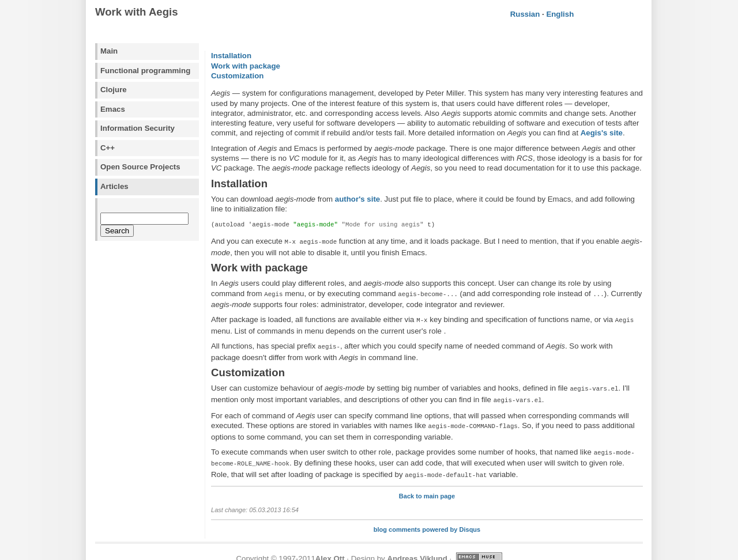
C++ (108, 148)
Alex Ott (330, 547)
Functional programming (145, 71)
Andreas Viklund (417, 547)
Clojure (114, 90)
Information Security (138, 128)
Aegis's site (602, 133)
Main (109, 51)
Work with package (246, 66)
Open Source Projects (140, 167)
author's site (357, 199)
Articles (114, 186)
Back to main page (427, 485)
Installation (231, 56)
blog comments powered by (427, 518)
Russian (525, 14)
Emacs (113, 109)
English (560, 14)
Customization (237, 76)
